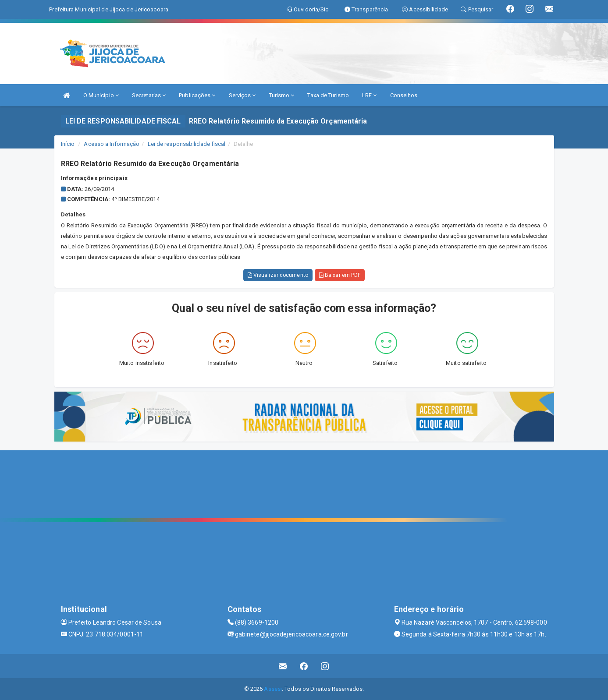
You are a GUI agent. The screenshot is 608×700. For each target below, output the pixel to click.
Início (68, 144)
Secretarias (149, 95)
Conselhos (404, 95)
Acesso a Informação (112, 144)
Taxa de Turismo (328, 95)
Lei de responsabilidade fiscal (187, 144)
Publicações (197, 95)
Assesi (273, 689)
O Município (101, 95)
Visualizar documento (278, 275)
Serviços (242, 95)
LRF (370, 95)
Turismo (282, 95)
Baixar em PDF (340, 275)
